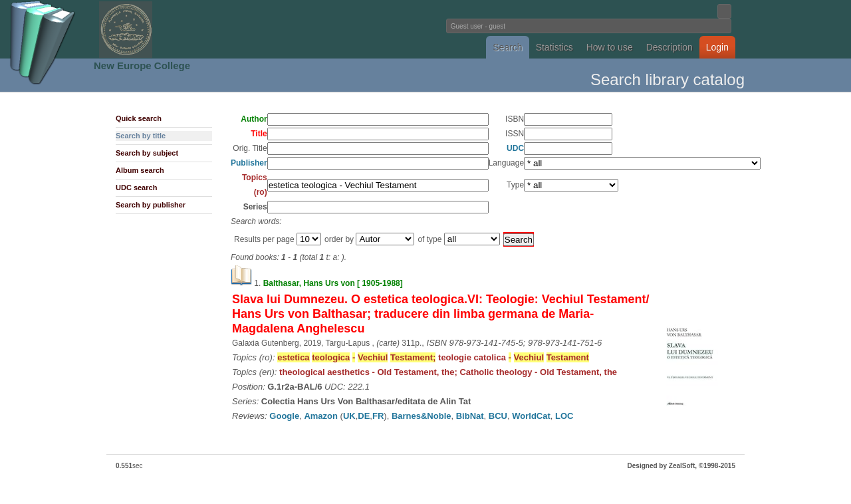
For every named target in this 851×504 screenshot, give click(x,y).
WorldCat (531, 416)
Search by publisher (151, 205)
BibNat (470, 416)
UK (349, 416)
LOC (564, 416)
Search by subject (147, 153)
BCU (498, 416)
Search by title (141, 136)
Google (284, 416)
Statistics (554, 47)
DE (364, 416)
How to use (610, 47)
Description (669, 47)
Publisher (249, 163)
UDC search (136, 188)
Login (717, 47)
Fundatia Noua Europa (206, 29)
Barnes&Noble (422, 416)
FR (378, 416)
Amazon (321, 416)
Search (507, 47)
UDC (515, 148)
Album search (140, 170)
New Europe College (142, 65)
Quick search (139, 118)
